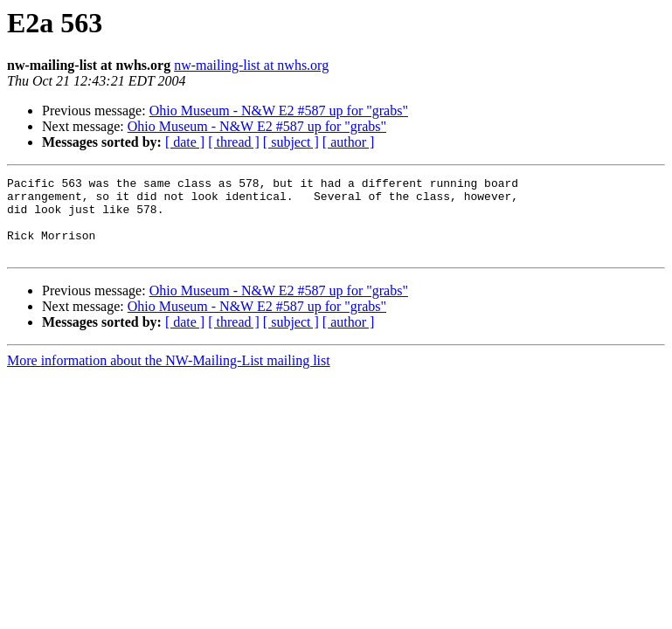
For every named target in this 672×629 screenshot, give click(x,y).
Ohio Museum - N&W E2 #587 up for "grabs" (279, 111)
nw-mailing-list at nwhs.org (251, 65)
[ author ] (349, 142)
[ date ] (185, 142)
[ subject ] (291, 142)
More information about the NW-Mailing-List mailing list (169, 376)
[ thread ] (234, 142)
